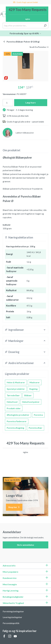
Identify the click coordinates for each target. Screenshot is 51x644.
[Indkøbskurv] (27, 14)
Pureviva (38, 415)
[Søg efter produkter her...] (22, 26)
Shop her (14, 507)
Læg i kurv (31, 103)
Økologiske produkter (18, 415)
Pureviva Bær (36, 428)
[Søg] (45, 26)
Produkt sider (14, 408)
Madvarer (35, 382)
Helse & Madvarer (16, 382)
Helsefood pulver (31, 402)
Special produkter (16, 389)
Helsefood (12, 402)
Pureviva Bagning (15, 428)
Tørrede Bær (13, 395)
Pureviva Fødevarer (17, 421)
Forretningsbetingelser (13, 611)
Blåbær (28, 395)
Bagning (33, 389)
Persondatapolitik (11, 623)
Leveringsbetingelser (12, 617)
